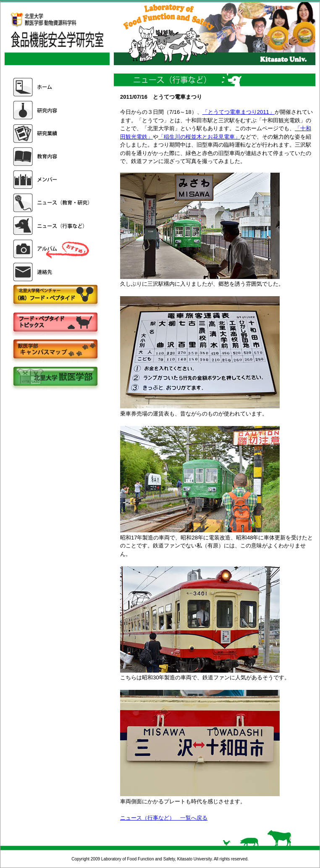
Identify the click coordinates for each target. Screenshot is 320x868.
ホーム (52, 87)
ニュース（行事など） (52, 226)
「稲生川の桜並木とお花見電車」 (199, 137)
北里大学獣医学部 (55, 377)
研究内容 (52, 110)
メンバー (52, 180)
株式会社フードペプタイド (55, 295)
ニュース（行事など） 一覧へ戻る (164, 818)
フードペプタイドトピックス (55, 322)
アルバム (52, 249)
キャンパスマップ (55, 350)
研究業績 (52, 133)
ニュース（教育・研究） (52, 203)
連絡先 (52, 272)
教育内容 (52, 157)
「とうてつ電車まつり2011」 (239, 112)
